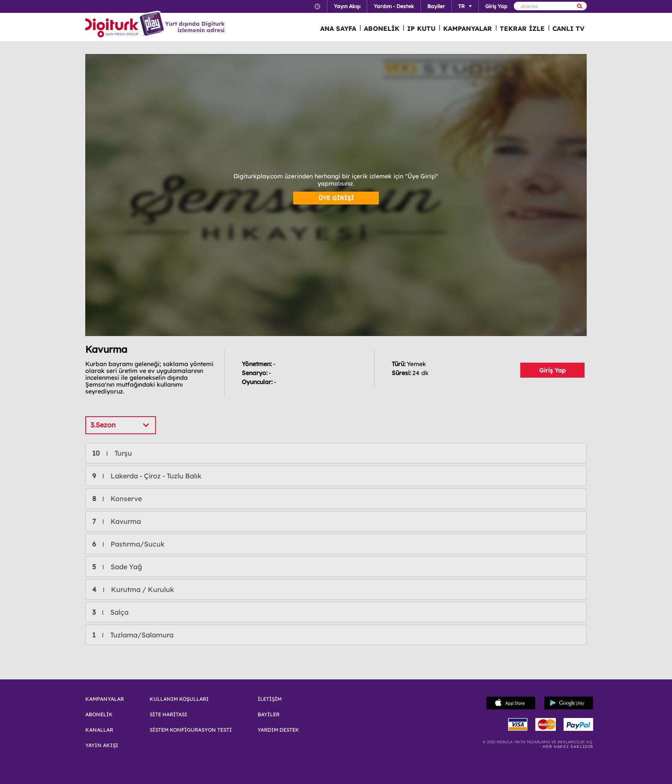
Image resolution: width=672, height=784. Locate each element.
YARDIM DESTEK (278, 730)
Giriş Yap (552, 370)
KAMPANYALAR (468, 29)
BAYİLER (268, 715)
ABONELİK (382, 29)
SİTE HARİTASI (168, 715)
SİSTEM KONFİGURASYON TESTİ (191, 730)
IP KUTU (421, 29)
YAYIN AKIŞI (102, 745)
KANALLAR (99, 730)
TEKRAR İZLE (522, 29)
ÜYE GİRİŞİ (336, 198)
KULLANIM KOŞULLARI (179, 699)
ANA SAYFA (338, 29)
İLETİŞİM (270, 699)
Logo (126, 25)
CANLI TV (568, 29)
